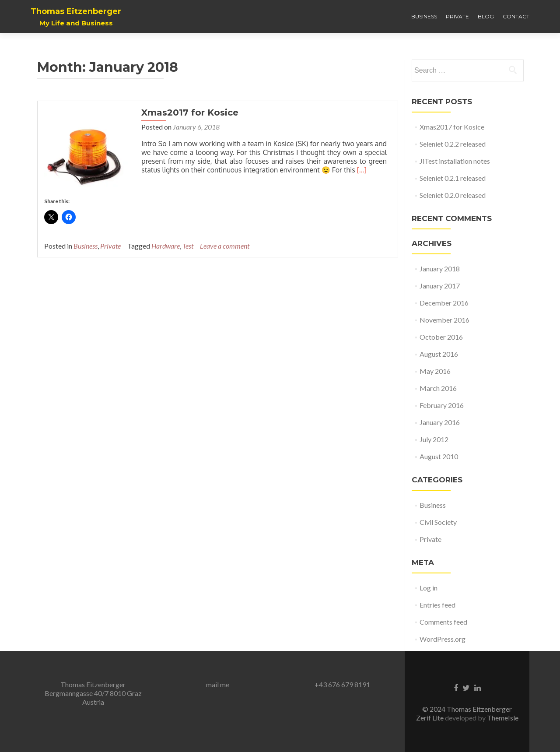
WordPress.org (443, 639)
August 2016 (439, 354)
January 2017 (440, 286)
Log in (429, 588)
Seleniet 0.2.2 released (453, 144)
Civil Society (438, 522)
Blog (486, 16)
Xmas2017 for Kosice (189, 112)
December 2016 (444, 303)
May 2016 (435, 371)
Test (188, 244)
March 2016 (438, 388)
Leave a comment (225, 244)
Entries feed (437, 605)
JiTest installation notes (455, 161)
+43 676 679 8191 (342, 684)
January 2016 (440, 422)
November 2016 (444, 320)
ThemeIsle (503, 718)
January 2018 (440, 269)
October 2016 (441, 337)
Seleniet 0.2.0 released (453, 195)
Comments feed (443, 622)
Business (424, 16)
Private (457, 16)
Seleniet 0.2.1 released (453, 178)
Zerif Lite (430, 718)
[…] (360, 170)
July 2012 (434, 439)
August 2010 (439, 456)
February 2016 (442, 405)
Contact (516, 16)
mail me (218, 684)
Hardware (166, 244)
